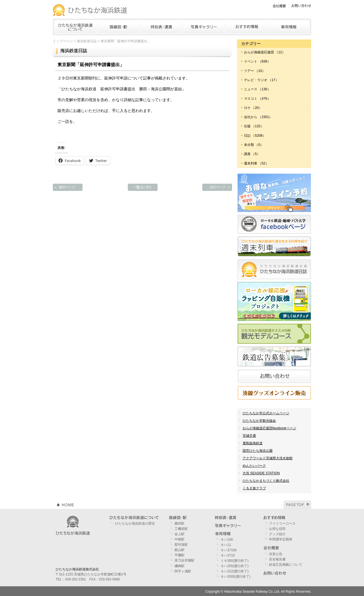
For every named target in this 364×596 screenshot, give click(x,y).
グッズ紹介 (277, 534)
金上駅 (179, 534)
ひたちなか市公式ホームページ (266, 413)
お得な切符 (277, 529)
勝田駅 (179, 523)
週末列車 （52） (256, 163)
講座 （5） (252, 154)
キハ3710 (228, 555)
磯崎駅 (179, 566)
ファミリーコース (282, 523)
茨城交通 (249, 436)
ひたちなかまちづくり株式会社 (266, 481)
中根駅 (179, 539)
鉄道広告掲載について (286, 565)
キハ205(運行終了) (235, 566)
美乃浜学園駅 (185, 560)
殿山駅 (179, 550)
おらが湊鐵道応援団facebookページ (269, 428)
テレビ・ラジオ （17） (261, 80)
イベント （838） (257, 61)
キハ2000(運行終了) (235, 577)
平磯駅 (179, 555)
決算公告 (276, 554)
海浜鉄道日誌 (87, 41)
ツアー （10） (255, 71)
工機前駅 (181, 529)
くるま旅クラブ (254, 488)
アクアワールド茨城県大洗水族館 (268, 458)
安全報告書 (277, 559)
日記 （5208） (255, 136)
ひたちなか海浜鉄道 (90, 10)
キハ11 (226, 545)
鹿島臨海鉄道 (253, 443)
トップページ (63, 41)
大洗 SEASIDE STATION (261, 473)
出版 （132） (254, 126)
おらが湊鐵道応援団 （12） (265, 52)
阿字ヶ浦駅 (183, 571)
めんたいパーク (254, 466)
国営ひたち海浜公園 (258, 451)
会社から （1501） (258, 117)
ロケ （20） (253, 108)
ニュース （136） (257, 89)
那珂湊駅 (181, 545)
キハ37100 (229, 550)
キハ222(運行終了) (235, 571)
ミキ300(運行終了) (235, 561)
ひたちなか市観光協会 (259, 421)
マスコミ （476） (257, 99)
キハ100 (227, 540)
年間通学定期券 (281, 539)
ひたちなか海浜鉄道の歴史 (135, 523)
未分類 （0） (254, 145)
